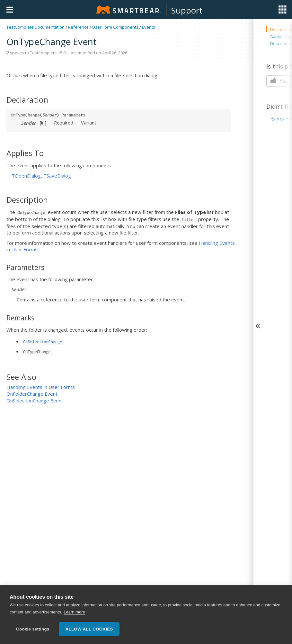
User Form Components (115, 27)
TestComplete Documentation (35, 27)
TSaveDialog (57, 176)
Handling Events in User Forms (41, 387)
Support (187, 10)
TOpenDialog (26, 176)
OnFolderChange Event (32, 394)
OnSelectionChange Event (35, 400)
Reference (78, 27)
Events (149, 27)
